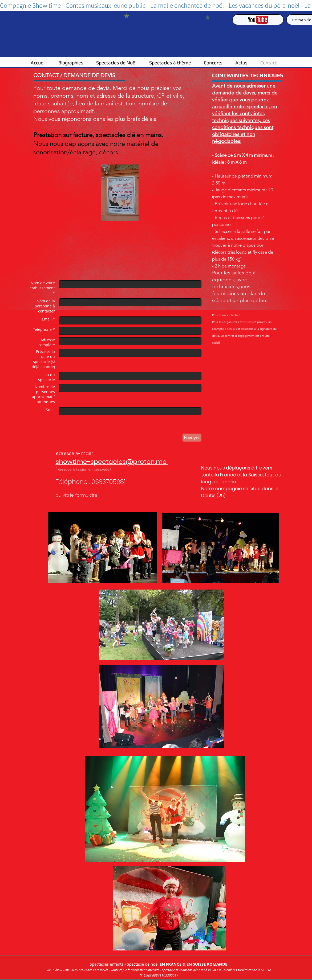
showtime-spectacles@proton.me (112, 462)
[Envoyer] (192, 438)
